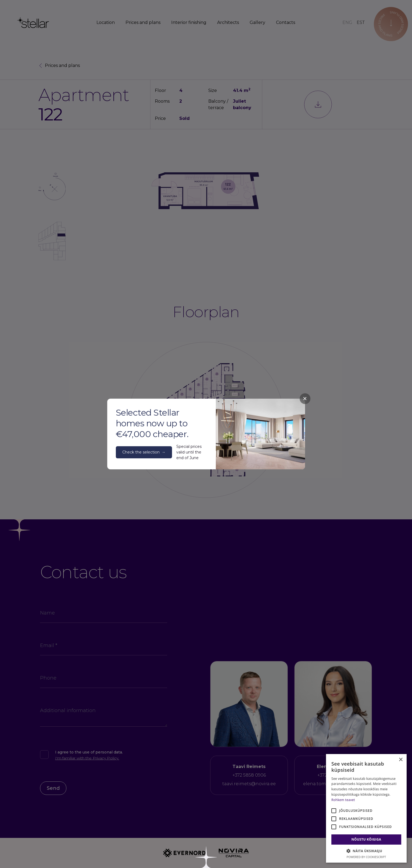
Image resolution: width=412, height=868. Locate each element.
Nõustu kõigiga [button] (366, 839)
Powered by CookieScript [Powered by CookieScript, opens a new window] (366, 857)
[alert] (366, 808)
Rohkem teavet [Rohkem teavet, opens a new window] (343, 800)
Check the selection (144, 452)
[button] (366, 851)
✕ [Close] (305, 399)
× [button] (401, 760)
